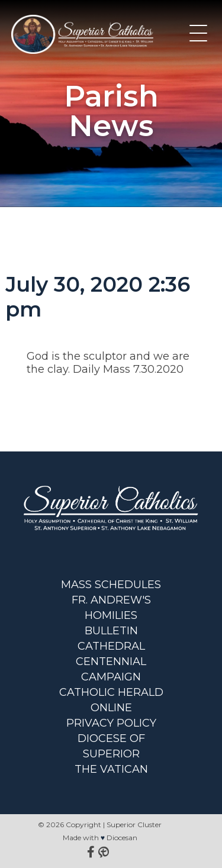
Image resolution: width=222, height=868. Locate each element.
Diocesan (122, 838)
